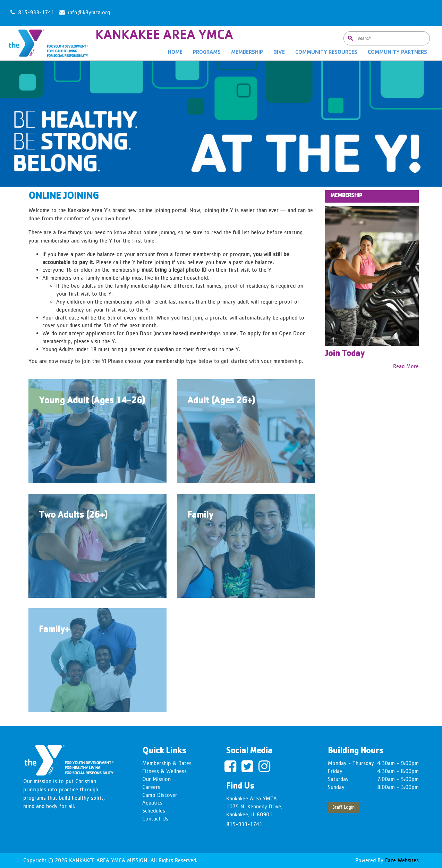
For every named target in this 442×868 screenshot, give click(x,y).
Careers (151, 787)
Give (279, 53)
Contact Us (155, 819)
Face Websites (401, 860)
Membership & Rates (167, 763)
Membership (247, 53)
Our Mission (156, 779)
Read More (406, 366)
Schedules (154, 811)
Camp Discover (160, 795)
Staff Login (343, 807)
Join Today (345, 354)
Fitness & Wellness (164, 771)
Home (175, 53)
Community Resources (326, 53)
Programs (207, 53)
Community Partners (397, 53)
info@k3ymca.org (89, 12)
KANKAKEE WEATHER (221, 13)
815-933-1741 (244, 824)
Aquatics (152, 803)
